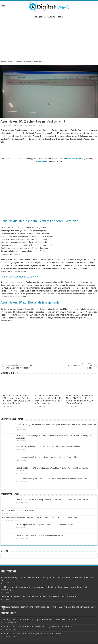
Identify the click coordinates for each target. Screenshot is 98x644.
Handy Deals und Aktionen (72, 159)
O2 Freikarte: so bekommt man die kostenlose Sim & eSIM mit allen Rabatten (48, 446)
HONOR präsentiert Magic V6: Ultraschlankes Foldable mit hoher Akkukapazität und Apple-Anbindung (17, 399)
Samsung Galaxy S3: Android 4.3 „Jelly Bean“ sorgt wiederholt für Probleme (37, 627)
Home (3, 62)
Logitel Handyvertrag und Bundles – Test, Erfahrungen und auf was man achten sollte (52, 479)
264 (14, 622)
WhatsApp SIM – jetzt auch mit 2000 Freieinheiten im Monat (41, 535)
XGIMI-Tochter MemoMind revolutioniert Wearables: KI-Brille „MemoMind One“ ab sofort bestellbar (48, 399)
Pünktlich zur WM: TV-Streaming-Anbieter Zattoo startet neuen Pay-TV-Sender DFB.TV (52, 500)
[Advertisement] (49, 39)
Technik (39, 126)
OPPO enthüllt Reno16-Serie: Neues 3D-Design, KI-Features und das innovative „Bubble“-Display (80, 399)
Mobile (10, 62)
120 (17, 637)
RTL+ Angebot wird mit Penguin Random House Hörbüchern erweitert (45, 525)
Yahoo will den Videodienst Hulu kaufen (18, 511)
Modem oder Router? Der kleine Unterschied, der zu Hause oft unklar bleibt (48, 457)
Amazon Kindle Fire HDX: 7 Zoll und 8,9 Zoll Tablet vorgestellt (19, 366)
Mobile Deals (42, 162)
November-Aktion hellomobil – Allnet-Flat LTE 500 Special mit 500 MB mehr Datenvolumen (39, 518)
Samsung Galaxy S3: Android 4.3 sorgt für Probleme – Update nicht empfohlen (39, 619)
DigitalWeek (7, 126)
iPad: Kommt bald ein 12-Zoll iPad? (79, 366)
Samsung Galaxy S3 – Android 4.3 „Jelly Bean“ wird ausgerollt (31, 634)
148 (17, 629)
